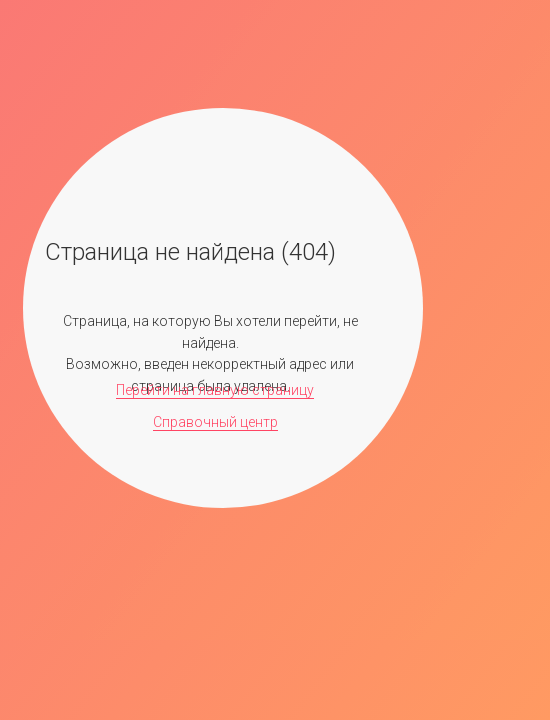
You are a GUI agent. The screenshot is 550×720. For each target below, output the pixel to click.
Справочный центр (215, 422)
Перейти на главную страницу (215, 390)
